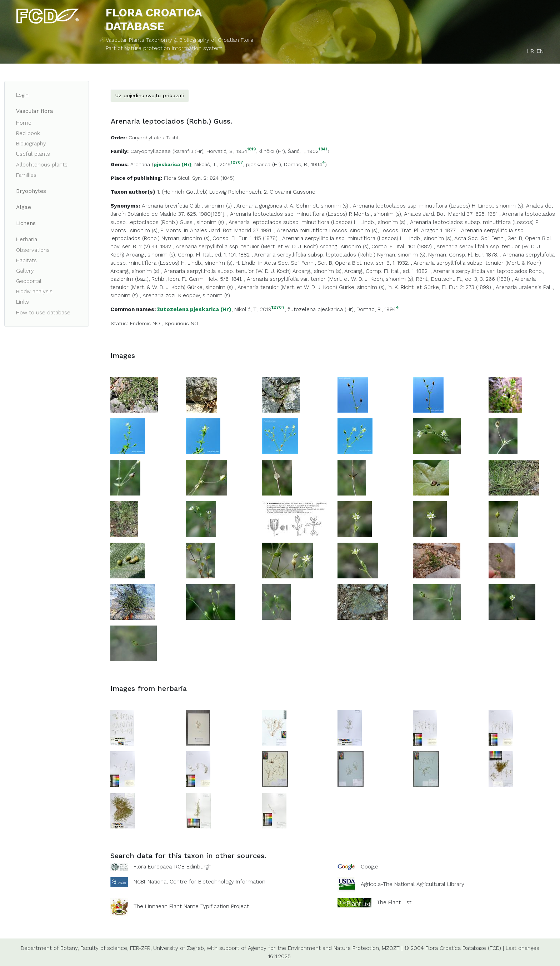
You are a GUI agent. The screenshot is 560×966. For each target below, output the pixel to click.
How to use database (43, 313)
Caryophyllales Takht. (154, 138)
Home (24, 123)
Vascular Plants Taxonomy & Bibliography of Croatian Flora (179, 40)
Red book (28, 133)
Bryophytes (31, 191)
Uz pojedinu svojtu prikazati (150, 95)
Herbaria (27, 239)
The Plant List (394, 902)
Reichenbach (245, 192)
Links (22, 302)
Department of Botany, (50, 948)
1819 (251, 150)
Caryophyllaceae (151, 151)
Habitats (26, 260)
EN (540, 51)
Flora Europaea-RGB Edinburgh (172, 867)
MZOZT (391, 948)
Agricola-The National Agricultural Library (412, 884)
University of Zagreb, (179, 948)
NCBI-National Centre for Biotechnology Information (199, 882)
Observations (33, 250)
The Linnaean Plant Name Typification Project (191, 906)
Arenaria (140, 164)
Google (369, 867)
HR (531, 51)
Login (22, 95)
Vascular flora (35, 111)
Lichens (26, 223)
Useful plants (33, 154)
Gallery (25, 271)
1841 (323, 150)
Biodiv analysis (34, 292)
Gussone (304, 192)
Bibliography (31, 144)
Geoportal (29, 281)
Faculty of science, (104, 948)
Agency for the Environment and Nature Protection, (314, 948)
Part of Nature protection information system (164, 48)
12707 (237, 163)
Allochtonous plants (42, 165)
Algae (24, 207)
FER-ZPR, (141, 948)
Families (26, 175)
